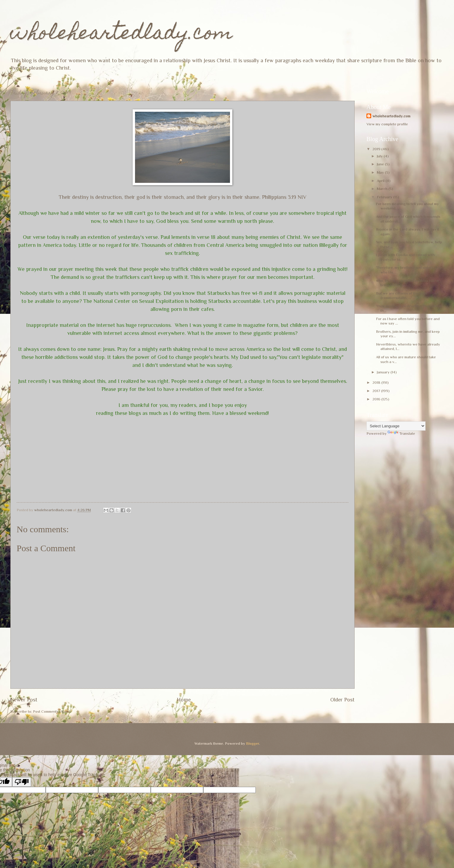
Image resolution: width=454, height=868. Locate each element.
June (381, 164)
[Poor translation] (22, 782)
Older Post (342, 700)
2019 (377, 149)
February (385, 197)
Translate (401, 433)
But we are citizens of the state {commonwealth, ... (402, 295)
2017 (377, 391)
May (381, 172)
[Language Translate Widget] (396, 426)
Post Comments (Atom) (52, 711)
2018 (377, 382)
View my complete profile (387, 124)
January (384, 372)
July (380, 156)
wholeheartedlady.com (122, 35)
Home (184, 700)
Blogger (253, 743)
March (383, 189)
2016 (377, 399)
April (381, 181)
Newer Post (24, 700)
